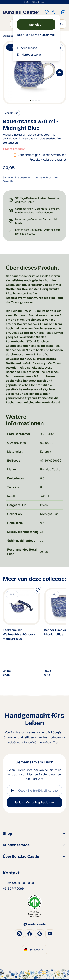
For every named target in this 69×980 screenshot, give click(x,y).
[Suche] (62, 24)
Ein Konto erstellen (30, 54)
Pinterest (40, 934)
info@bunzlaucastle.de (18, 883)
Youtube (50, 934)
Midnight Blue (11, 113)
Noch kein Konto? (36, 35)
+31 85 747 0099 (13, 888)
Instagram (19, 934)
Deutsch (35, 950)
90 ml (37, 311)
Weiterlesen (10, 143)
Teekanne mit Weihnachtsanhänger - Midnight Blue (19, 634)
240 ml (42, 324)
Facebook (30, 934)
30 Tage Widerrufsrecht (34, 2)
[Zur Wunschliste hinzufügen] (38, 590)
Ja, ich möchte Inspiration (34, 802)
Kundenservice (27, 48)
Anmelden (36, 25)
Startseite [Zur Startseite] (8, 36)
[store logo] (21, 12)
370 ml (31, 341)
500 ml (31, 359)
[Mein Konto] (55, 12)
